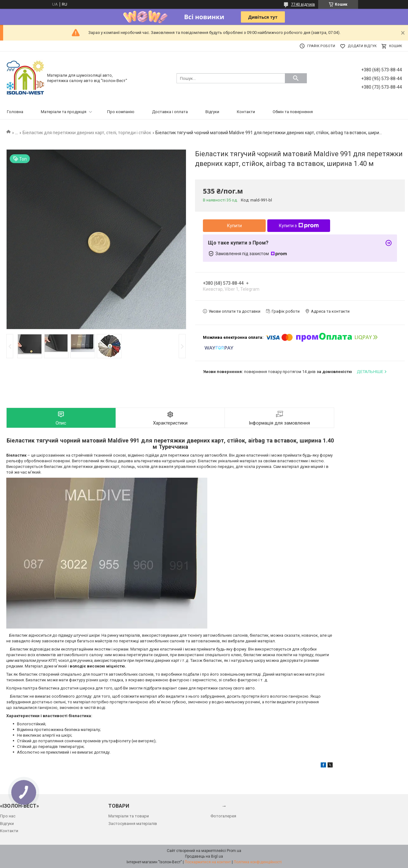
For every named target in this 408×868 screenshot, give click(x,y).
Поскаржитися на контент (208, 862)
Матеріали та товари (129, 816)
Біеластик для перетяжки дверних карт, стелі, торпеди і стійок (87, 133)
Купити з (299, 226)
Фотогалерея (223, 816)
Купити (234, 226)
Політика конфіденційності (258, 862)
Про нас (8, 816)
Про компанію (121, 112)
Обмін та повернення (293, 112)
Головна (15, 112)
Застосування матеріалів (133, 824)
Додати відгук (362, 46)
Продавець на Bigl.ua (204, 856)
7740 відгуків (303, 4)
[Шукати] (296, 78)
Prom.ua (234, 851)
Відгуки (212, 112)
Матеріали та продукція (64, 112)
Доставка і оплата (170, 112)
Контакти (246, 112)
